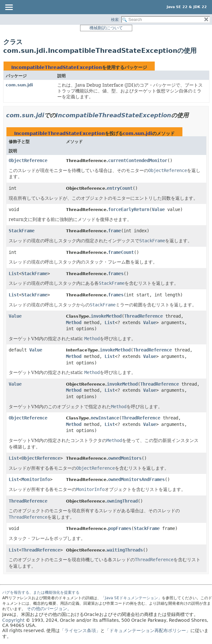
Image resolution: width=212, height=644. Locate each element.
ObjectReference (28, 160)
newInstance (105, 418)
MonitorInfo (36, 479)
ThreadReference (143, 316)
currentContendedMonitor (138, 160)
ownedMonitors (125, 458)
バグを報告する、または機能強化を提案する (41, 592)
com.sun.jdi (19, 85)
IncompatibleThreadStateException (57, 67)
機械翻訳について (106, 28)
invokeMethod (106, 316)
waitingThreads (125, 550)
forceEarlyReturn (129, 209)
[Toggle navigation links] (9, 8)
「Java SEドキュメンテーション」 (131, 598)
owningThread (122, 501)
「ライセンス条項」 (80, 630)
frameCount (121, 252)
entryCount (120, 188)
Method (74, 322)
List (14, 274)
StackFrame (22, 231)
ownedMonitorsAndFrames (136, 479)
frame (115, 231)
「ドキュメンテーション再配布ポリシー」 (148, 630)
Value (158, 209)
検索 (115, 20)
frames (116, 274)
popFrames (120, 528)
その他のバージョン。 (49, 609)
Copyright (13, 620)
